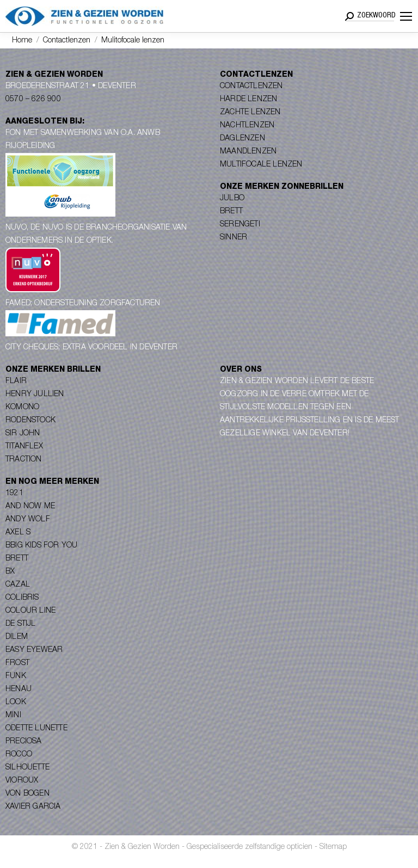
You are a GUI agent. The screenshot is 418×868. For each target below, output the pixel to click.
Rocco (19, 755)
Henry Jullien (35, 395)
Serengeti (240, 225)
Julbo (232, 199)
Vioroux (22, 781)
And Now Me (30, 507)
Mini (13, 716)
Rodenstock (30, 421)
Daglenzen (242, 139)
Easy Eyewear (34, 650)
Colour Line (30, 611)
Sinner (233, 238)
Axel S (18, 533)
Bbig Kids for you (41, 546)
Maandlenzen (248, 152)
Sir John (23, 434)
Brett (231, 212)
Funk (16, 676)
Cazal (18, 585)
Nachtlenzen (247, 126)
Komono (22, 408)
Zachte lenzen (250, 113)
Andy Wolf (28, 520)
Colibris (22, 598)
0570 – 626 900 (33, 100)
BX (10, 572)
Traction (24, 460)
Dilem (17, 637)
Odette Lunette (36, 729)
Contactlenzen (251, 87)
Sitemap (333, 847)
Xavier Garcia (33, 807)
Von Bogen (27, 794)
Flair (16, 381)
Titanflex (24, 447)
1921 (14, 494)
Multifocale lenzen (261, 165)
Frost (17, 663)
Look (16, 703)
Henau (19, 690)
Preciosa (24, 742)
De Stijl (21, 624)
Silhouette (27, 768)
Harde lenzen (248, 100)
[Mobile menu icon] (406, 16)
